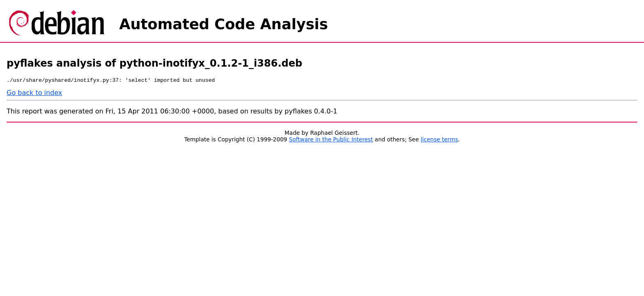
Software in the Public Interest (331, 141)
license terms (439, 141)
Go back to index (34, 94)
